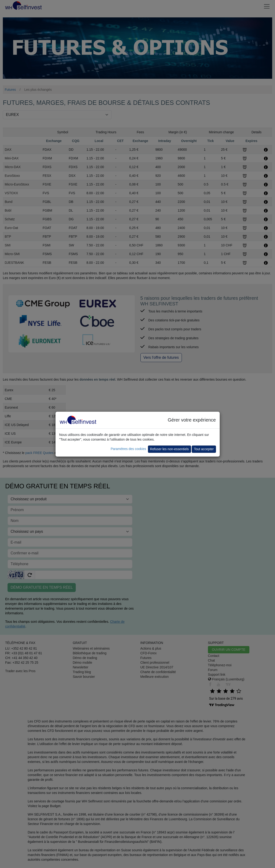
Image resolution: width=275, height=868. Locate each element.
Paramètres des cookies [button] (128, 449)
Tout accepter (204, 449)
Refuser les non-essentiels (169, 449)
